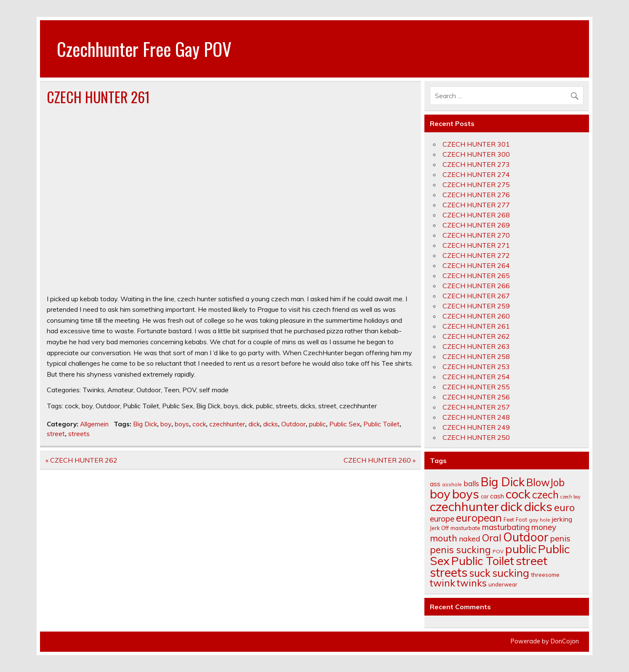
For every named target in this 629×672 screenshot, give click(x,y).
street (56, 434)
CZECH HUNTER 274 (476, 174)
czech (545, 495)
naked (470, 538)
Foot (521, 519)
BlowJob (545, 482)
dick (254, 424)
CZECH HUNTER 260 (476, 316)
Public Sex (345, 424)
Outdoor (293, 424)
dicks (271, 424)
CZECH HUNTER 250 (476, 437)
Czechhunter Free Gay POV (144, 48)
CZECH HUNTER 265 (476, 276)
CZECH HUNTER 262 (476, 336)
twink (442, 583)
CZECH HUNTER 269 (476, 225)
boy (166, 424)
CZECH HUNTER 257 (476, 407)
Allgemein (94, 424)
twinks (472, 583)
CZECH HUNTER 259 (476, 306)
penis (560, 538)
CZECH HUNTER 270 (476, 235)
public (317, 424)
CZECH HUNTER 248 (476, 417)
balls (471, 483)
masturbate (465, 528)
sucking (511, 573)
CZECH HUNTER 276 (476, 195)
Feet (509, 519)
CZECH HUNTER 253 (476, 367)
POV (498, 551)
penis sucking (460, 550)
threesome (545, 574)
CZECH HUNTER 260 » (380, 460)
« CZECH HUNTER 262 (81, 460)
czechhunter (227, 424)
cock (199, 424)
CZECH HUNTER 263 (476, 346)
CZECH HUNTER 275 (476, 185)
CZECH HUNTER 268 (476, 215)
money (544, 527)
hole (545, 520)
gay (533, 520)
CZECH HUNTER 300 (476, 154)
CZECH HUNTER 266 (476, 286)
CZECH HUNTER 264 (476, 265)
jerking (562, 519)
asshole (452, 484)
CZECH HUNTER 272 (476, 255)
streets (79, 434)
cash (497, 496)
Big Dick (145, 424)
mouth (444, 538)
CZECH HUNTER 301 (476, 144)
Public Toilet (381, 424)
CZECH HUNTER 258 (476, 356)
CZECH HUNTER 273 (476, 164)
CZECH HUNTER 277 (476, 205)
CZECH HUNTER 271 (476, 245)
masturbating (506, 527)
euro (564, 507)
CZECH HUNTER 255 (476, 387)
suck (480, 573)
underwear (503, 584)
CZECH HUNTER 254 (476, 377)
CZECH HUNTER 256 (476, 397)
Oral (492, 538)
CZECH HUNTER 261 (476, 326)
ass (435, 484)
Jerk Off (439, 528)
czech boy (570, 497)
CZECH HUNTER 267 (476, 296)
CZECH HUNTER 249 (476, 427)
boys (182, 424)
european (479, 518)
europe (442, 519)
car (485, 496)
